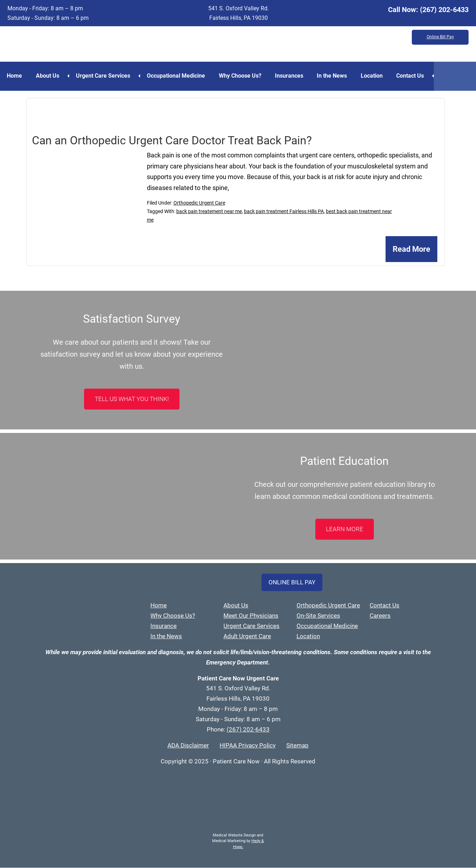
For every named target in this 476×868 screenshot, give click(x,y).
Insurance (164, 626)
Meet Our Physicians (251, 616)
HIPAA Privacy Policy (248, 746)
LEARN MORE (345, 529)
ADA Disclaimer (188, 746)
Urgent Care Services (104, 76)
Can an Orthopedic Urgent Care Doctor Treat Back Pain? (172, 140)
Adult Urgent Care (247, 636)
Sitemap (297, 746)
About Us (48, 76)
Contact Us (415, 76)
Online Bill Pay (440, 37)
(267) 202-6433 (444, 10)
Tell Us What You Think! (132, 399)
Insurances (292, 76)
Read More (411, 249)
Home (15, 76)
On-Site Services (318, 616)
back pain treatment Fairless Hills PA (284, 212)
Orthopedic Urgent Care (199, 203)
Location (376, 76)
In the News (335, 76)
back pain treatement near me (209, 212)
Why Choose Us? (242, 76)
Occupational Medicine (178, 76)
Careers (380, 616)
